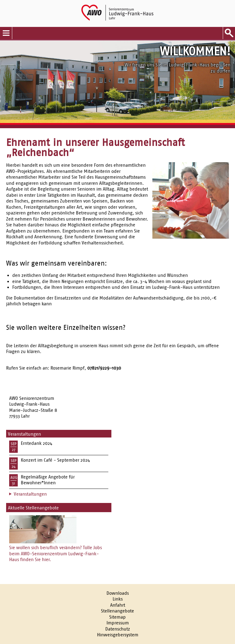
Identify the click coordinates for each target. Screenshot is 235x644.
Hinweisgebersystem (118, 635)
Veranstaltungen (30, 494)
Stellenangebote (117, 611)
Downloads (118, 593)
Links (118, 599)
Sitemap (117, 617)
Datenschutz (118, 629)
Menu (6, 33)
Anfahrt (118, 605)
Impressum (118, 623)
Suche (229, 33)
